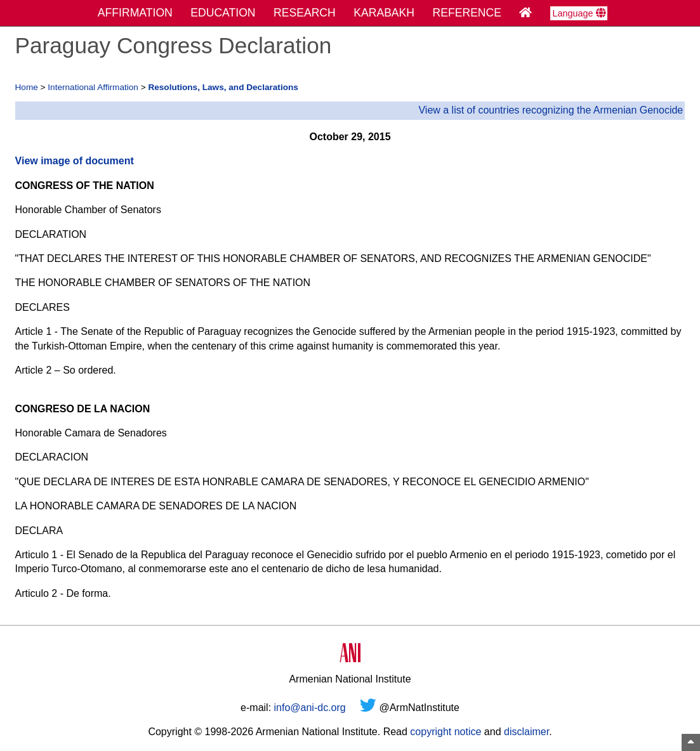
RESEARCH (305, 13)
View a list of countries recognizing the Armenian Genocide (551, 110)
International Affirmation (93, 87)
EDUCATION (223, 13)
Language (579, 13)
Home (27, 87)
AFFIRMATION (135, 13)
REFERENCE (467, 13)
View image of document (75, 161)
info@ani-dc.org (310, 708)
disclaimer (526, 732)
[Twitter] (368, 708)
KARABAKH (384, 13)
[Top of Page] (691, 742)
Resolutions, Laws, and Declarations (223, 87)
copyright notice (446, 732)
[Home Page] (525, 13)
